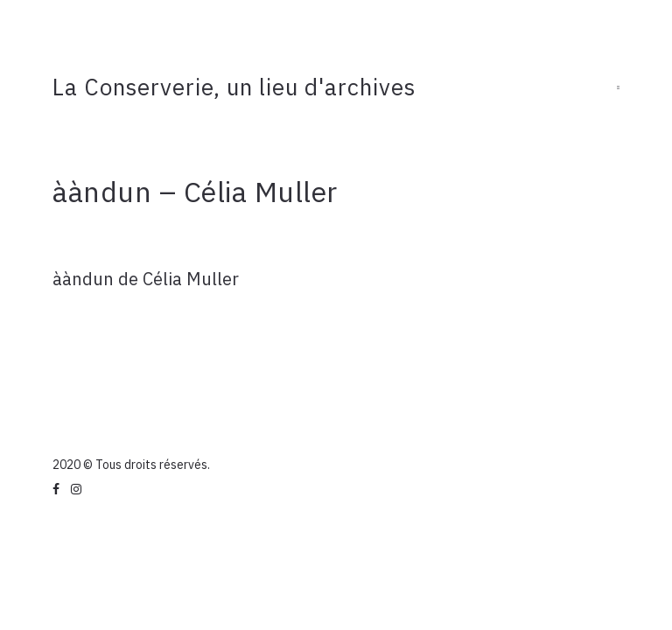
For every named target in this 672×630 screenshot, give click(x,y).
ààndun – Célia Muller (195, 192)
